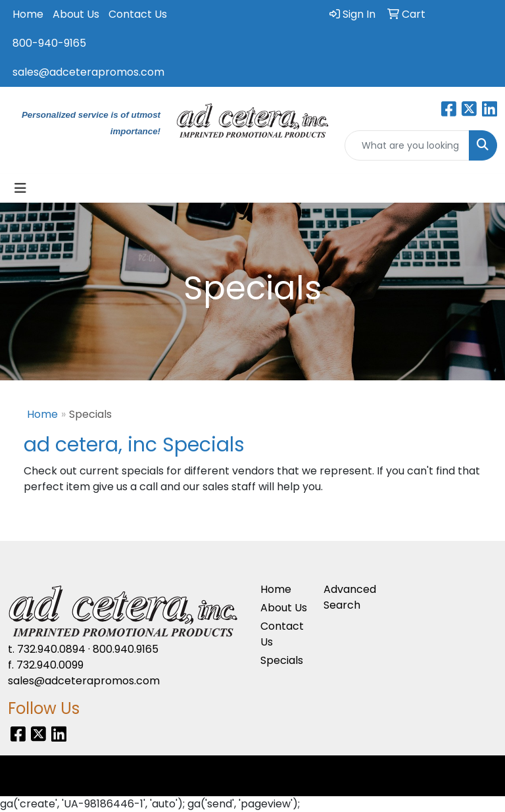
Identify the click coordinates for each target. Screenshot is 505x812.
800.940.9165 (126, 649)
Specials (282, 660)
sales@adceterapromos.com (88, 72)
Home (28, 14)
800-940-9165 (49, 43)
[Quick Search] (407, 145)
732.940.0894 (51, 649)
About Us (76, 14)
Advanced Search (347, 597)
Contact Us (138, 14)
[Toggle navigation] (20, 188)
